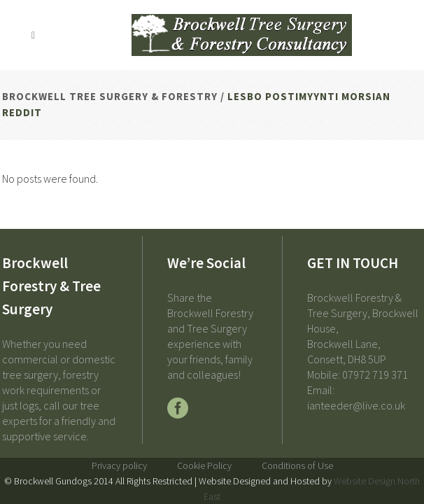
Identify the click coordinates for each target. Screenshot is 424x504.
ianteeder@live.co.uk (356, 405)
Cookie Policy (204, 465)
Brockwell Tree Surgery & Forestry (110, 96)
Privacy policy (119, 465)
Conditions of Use (297, 465)
